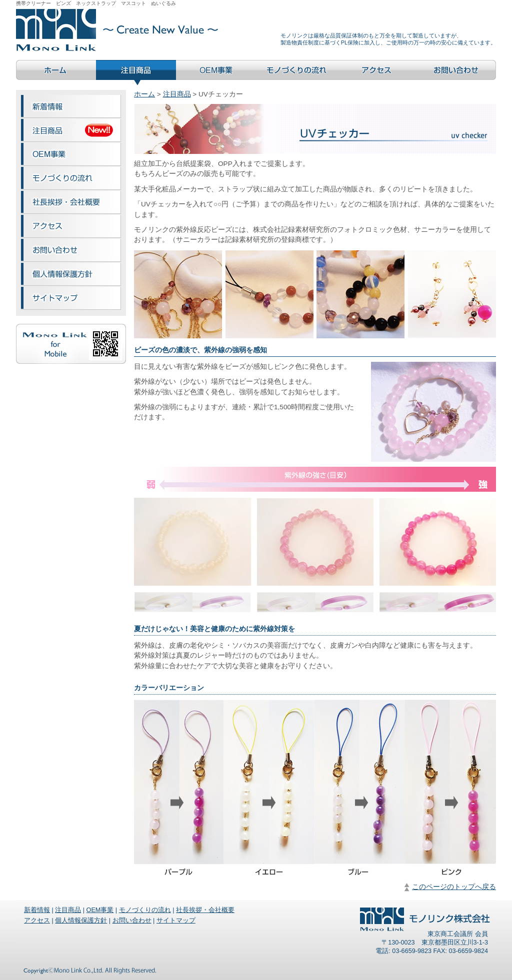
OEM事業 (100, 910)
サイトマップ (176, 921)
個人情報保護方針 (81, 921)
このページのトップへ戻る (454, 887)
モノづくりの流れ (145, 910)
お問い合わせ (132, 921)
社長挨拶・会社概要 (205, 910)
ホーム (144, 94)
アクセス (37, 921)
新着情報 (37, 910)
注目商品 (177, 94)
